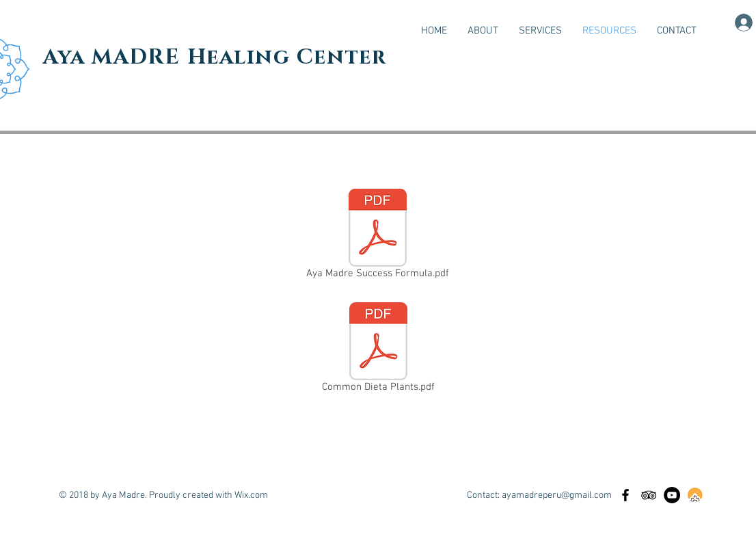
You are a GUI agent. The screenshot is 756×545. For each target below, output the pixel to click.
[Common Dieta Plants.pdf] (378, 350)
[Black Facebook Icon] (625, 495)
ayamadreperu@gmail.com (557, 495)
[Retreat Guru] (695, 495)
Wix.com (251, 495)
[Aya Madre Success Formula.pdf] (378, 237)
